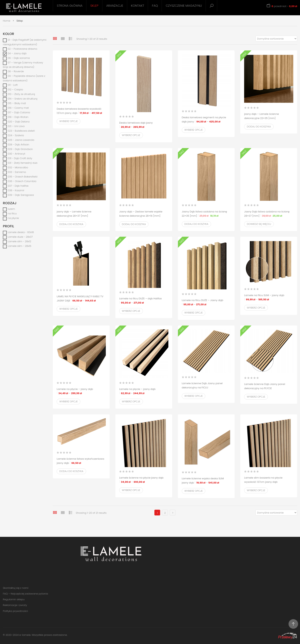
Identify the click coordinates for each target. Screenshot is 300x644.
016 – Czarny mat (18, 108)
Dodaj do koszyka (259, 127)
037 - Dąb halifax (18, 186)
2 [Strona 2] (165, 513)
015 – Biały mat (17, 103)
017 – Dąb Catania (19, 112)
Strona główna (70, 6)
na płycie (13, 218)
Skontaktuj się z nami (16, 588)
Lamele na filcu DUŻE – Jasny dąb (206, 303)
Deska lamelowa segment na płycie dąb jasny (206, 120)
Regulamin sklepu (14, 599)
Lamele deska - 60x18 (21, 232)
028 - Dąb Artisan (18, 145)
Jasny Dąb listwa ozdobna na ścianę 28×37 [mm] (269, 214)
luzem (11, 209)
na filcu (12, 213)
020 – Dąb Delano (19, 122)
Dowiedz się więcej (259, 224)
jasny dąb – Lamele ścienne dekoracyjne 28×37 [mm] (81, 216)
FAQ (155, 6)
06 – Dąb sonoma (19, 58)
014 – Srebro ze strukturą (22, 99)
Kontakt (138, 6)
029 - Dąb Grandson (20, 149)
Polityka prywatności (15, 611)
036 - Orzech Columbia (22, 181)
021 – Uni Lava (16, 126)
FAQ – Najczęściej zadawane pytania (25, 594)
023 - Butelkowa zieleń (21, 131)
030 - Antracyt (16, 154)
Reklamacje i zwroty (15, 605)
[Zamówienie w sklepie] (276, 39)
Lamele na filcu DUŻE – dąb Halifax (144, 301)
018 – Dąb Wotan (18, 117)
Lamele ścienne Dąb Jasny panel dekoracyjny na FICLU (206, 388)
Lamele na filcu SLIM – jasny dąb (269, 298)
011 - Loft (13, 85)
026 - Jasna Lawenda (21, 140)
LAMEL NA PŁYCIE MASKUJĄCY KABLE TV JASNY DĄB (81, 299)
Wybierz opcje (68, 121)
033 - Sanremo (17, 172)
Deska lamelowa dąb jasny (144, 125)
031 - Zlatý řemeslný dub (23, 163)
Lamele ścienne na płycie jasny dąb (144, 480)
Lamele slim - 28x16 (20, 246)
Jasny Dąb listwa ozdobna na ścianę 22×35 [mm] (206, 214)
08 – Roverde (16, 71)
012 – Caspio (15, 90)
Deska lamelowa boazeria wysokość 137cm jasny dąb (81, 111)
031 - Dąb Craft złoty (20, 158)
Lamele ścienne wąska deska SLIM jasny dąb (206, 481)
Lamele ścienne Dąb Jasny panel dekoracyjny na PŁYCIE (269, 388)
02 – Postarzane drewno (22, 49)
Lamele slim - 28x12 (19, 241)
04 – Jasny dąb (17, 53)
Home (7, 21)
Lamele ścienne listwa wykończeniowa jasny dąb (80, 461)
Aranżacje (115, 6)
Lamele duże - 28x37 (20, 237)
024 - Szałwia (16, 135)
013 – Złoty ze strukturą (21, 94)
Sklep (94, 6)
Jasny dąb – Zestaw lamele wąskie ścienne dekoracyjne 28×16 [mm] (141, 216)
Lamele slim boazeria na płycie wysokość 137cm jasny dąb (269, 482)
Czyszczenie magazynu (184, 6)
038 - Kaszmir (16, 190)
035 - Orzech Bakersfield (22, 177)
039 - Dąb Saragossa (21, 195)
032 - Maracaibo (18, 167)
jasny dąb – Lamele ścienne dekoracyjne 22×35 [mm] (269, 118)
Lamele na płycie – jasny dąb (81, 391)
